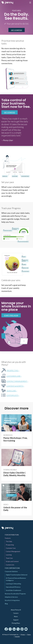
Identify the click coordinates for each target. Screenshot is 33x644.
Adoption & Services (11, 597)
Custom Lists (10, 565)
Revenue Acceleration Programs (15, 594)
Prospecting (10, 545)
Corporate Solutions (11, 571)
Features (8, 538)
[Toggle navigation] (30, 3)
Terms (29, 634)
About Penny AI (16, 610)
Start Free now (11, 315)
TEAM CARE (11, 391)
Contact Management (13, 551)
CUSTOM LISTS (12, 395)
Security (17, 636)
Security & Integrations (12, 600)
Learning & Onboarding (13, 584)
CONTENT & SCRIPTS (15, 386)
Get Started (10, 112)
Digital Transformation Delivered (17, 575)
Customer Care (11, 548)
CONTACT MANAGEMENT (17, 381)
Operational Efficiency (13, 587)
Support (16, 620)
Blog (6, 604)
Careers (16, 613)
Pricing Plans (16, 623)
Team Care (9, 558)
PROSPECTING (12, 370)
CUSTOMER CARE (13, 376)
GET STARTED (17, 30)
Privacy (23, 634)
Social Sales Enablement (14, 590)
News (16, 616)
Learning (9, 555)
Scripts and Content (12, 561)
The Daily (9, 541)
